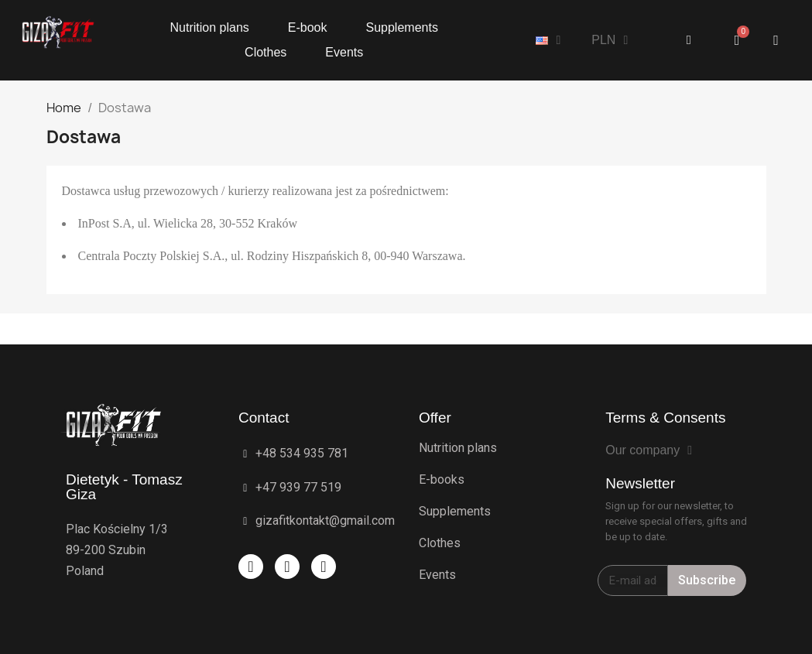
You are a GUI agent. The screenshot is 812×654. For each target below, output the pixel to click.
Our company (649, 450)
